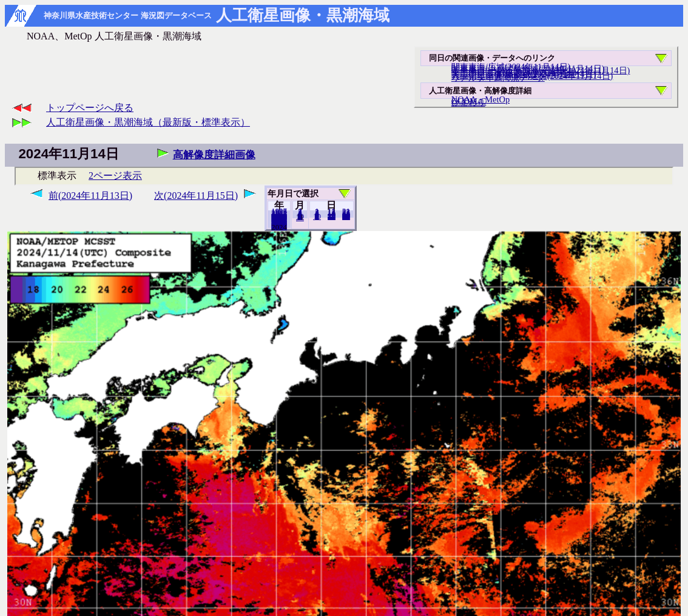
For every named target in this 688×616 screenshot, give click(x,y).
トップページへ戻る (90, 108)
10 (317, 216)
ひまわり (468, 102)
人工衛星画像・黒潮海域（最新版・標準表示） (148, 122)
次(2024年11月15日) (196, 196)
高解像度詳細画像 (214, 155)
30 (346, 216)
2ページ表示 (115, 176)
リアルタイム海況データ (498, 78)
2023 (279, 227)
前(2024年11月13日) (90, 196)
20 (332, 216)
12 (300, 218)
